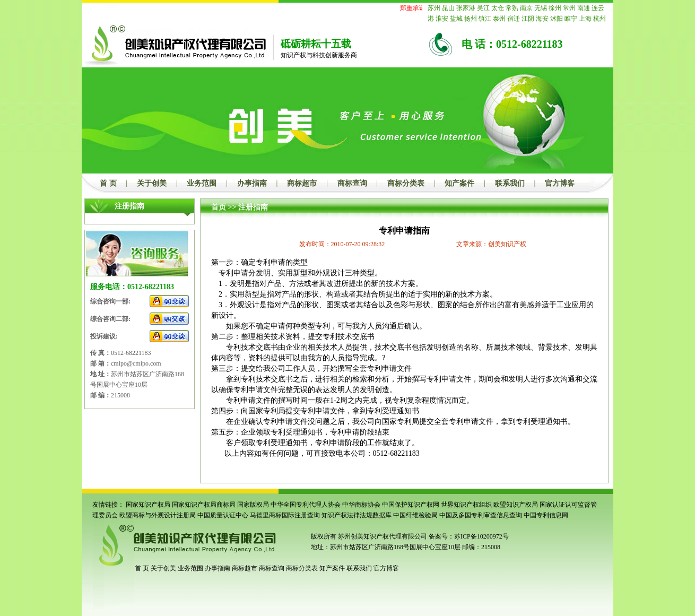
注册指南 (253, 207)
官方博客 (560, 183)
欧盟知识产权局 (516, 505)
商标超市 (302, 183)
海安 (542, 19)
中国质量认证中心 (223, 515)
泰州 (499, 19)
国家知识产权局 (148, 505)
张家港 (466, 8)
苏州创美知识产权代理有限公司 (382, 536)
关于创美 (152, 183)
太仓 (498, 8)
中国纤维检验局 (415, 515)
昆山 (448, 8)
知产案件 (459, 183)
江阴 (528, 19)
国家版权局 (253, 505)
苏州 (434, 8)
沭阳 (557, 19)
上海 (585, 19)
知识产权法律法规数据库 (357, 515)
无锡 (541, 8)
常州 (569, 8)
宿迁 (514, 19)
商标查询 (352, 183)
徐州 (555, 8)
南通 (584, 8)
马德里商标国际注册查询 (285, 515)
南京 (526, 8)
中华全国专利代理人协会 (306, 505)
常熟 (512, 8)
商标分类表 (406, 183)
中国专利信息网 (546, 515)
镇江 (485, 19)
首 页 (108, 183)
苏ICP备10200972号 (481, 536)
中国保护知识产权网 (411, 505)
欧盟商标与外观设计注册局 (158, 515)
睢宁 (571, 19)
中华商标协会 (361, 505)
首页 (219, 207)
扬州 (471, 19)
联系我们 (510, 183)
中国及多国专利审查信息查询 (481, 515)
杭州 (600, 19)
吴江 (483, 8)
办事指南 (252, 183)
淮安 (442, 19)
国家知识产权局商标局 (204, 505)
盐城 (456, 19)
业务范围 (202, 183)
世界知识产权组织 (466, 505)
